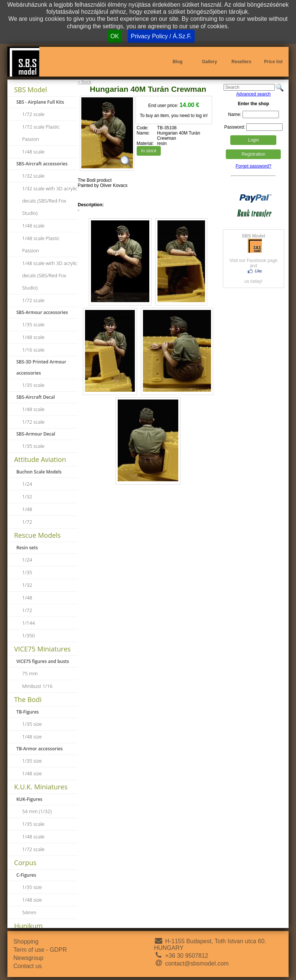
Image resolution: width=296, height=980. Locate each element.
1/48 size (32, 737)
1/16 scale (33, 350)
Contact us (27, 966)
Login (253, 140)
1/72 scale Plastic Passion (41, 133)
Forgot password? (253, 166)
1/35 (27, 572)
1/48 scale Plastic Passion (41, 244)
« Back (84, 82)
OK (115, 36)
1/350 (29, 635)
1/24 (27, 484)
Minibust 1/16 (38, 686)
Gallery (210, 62)
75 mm (30, 673)
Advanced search (253, 94)
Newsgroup (28, 958)
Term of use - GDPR (40, 950)
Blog (178, 62)
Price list (273, 62)
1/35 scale (33, 324)
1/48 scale (33, 152)
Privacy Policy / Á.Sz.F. (161, 36)
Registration (253, 154)
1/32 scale (33, 176)
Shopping (26, 942)
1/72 (27, 522)
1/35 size (32, 724)
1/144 (29, 623)
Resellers (241, 62)
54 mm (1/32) (37, 811)
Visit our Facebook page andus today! (253, 259)
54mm (29, 912)
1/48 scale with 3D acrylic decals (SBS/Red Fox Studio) (50, 275)
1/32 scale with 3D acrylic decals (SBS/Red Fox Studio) (50, 201)
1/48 (27, 509)
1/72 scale (33, 114)
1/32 (27, 497)
